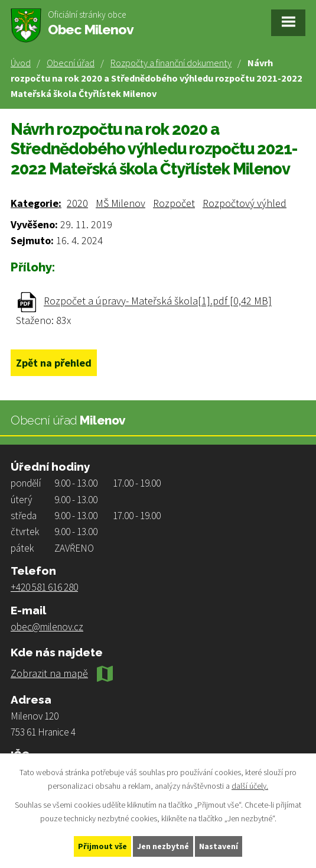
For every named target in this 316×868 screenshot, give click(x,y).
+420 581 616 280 (44, 587)
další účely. (250, 786)
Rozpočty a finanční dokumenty (171, 63)
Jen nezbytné (163, 846)
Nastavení (219, 846)
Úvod (21, 63)
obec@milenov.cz (47, 627)
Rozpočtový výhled (245, 203)
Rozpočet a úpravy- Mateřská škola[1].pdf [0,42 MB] (158, 301)
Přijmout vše (102, 846)
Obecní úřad (71, 63)
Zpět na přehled (54, 363)
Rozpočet (174, 203)
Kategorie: (36, 203)
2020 (77, 203)
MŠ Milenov (120, 203)
